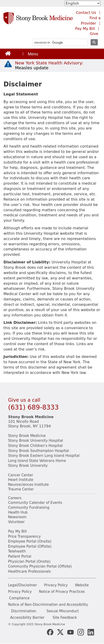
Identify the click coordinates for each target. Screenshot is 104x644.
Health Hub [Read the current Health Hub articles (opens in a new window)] (18, 512)
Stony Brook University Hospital (35, 441)
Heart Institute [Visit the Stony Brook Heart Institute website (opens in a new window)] (21, 480)
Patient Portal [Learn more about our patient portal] (20, 556)
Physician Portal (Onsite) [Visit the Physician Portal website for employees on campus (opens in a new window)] (29, 562)
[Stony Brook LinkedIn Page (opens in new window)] (91, 632)
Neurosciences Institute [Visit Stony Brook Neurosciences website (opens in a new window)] (28, 485)
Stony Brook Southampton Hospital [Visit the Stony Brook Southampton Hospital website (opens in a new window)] (38, 451)
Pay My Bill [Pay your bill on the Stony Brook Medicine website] (17, 531)
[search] (58, 43)
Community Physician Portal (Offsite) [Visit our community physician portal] (40, 566)
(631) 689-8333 (33, 407)
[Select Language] (83, 3)
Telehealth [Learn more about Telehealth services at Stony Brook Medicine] (17, 551)
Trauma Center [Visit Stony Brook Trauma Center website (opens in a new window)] (21, 489)
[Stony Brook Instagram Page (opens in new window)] (81, 632)
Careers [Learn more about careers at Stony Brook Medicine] (15, 498)
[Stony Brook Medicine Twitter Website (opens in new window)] (70, 632)
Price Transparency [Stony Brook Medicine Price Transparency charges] (24, 537)
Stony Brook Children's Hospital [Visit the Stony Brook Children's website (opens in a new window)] (35, 446)
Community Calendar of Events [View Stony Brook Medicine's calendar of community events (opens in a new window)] (35, 503)
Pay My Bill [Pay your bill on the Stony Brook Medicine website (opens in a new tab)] (85, 29)
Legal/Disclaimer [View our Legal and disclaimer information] (23, 585)
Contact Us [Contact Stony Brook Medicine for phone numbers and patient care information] (86, 13)
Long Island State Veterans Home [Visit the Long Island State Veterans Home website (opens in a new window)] (37, 461)
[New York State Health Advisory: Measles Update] (49, 65)
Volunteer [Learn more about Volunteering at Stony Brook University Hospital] (16, 522)
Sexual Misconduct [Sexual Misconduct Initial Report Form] (63, 611)
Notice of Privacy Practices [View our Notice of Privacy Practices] (62, 592)
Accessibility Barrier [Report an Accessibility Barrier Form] (27, 618)
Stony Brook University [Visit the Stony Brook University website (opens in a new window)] (28, 466)
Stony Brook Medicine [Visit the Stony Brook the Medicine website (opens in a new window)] (27, 436)
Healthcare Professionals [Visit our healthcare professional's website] (29, 571)
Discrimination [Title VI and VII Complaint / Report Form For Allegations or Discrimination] (24, 611)
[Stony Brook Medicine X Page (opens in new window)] (60, 632)
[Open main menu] (30, 54)
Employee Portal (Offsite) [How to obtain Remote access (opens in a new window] (30, 546)
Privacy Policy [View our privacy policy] (56, 585)
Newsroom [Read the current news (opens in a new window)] (17, 517)
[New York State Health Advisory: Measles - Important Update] (8, 64)
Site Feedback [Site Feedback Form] (65, 618)
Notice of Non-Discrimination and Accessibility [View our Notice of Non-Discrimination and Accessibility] (48, 605)
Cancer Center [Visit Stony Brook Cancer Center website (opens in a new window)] (21, 475)
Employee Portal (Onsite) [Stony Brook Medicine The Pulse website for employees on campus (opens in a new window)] (30, 541)
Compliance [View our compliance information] (19, 598)
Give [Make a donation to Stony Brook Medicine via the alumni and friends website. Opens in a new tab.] (94, 34)
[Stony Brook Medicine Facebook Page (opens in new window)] (50, 632)
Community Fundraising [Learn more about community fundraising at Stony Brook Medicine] (29, 508)
